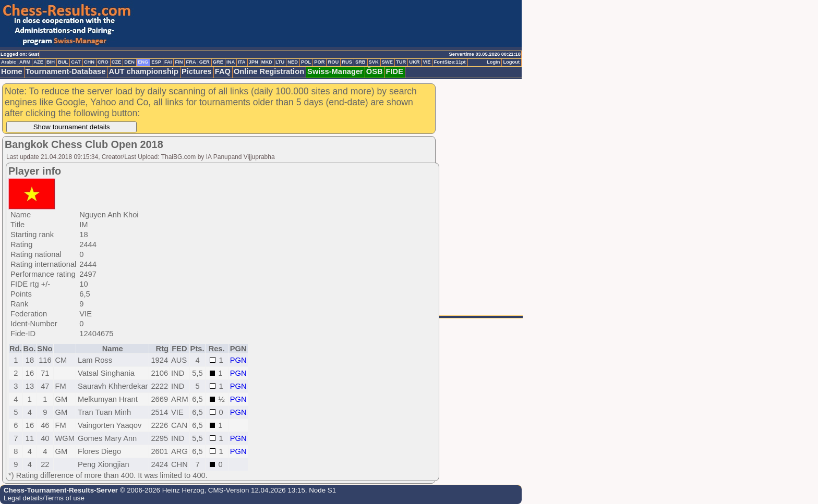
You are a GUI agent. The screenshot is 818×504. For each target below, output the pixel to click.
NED (293, 62)
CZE (117, 62)
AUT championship (143, 71)
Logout (511, 62)
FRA (191, 62)
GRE (218, 62)
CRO (103, 62)
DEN (129, 62)
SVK (374, 62)
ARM (25, 62)
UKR (414, 62)
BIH (51, 62)
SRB (360, 62)
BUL (63, 62)
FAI (168, 62)
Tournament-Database (66, 71)
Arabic (9, 62)
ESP (156, 62)
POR (319, 62)
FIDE (395, 71)
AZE (38, 62)
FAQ (223, 71)
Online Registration (269, 71)
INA (231, 62)
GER (204, 62)
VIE (426, 62)
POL (306, 62)
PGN (238, 360)
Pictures (197, 71)
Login (493, 62)
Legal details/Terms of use (44, 498)
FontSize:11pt (449, 62)
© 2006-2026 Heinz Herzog (161, 490)
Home (12, 71)
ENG (143, 62)
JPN (254, 62)
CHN (89, 62)
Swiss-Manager (335, 71)
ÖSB (375, 71)
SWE (387, 62)
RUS (347, 62)
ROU (333, 62)
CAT (76, 62)
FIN (179, 62)
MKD (267, 62)
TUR (401, 62)
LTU (280, 62)
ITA (242, 62)
